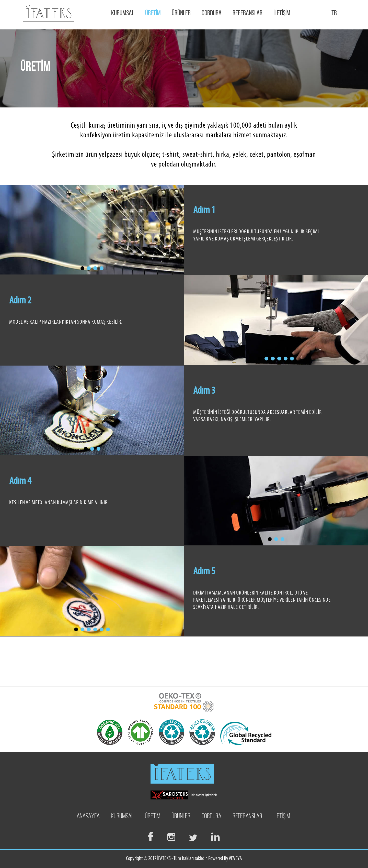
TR (334, 14)
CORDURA (212, 14)
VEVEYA (235, 859)
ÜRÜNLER (181, 14)
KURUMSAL (123, 14)
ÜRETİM (153, 14)
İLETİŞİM (282, 14)
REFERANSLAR (248, 14)
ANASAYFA (88, 817)
